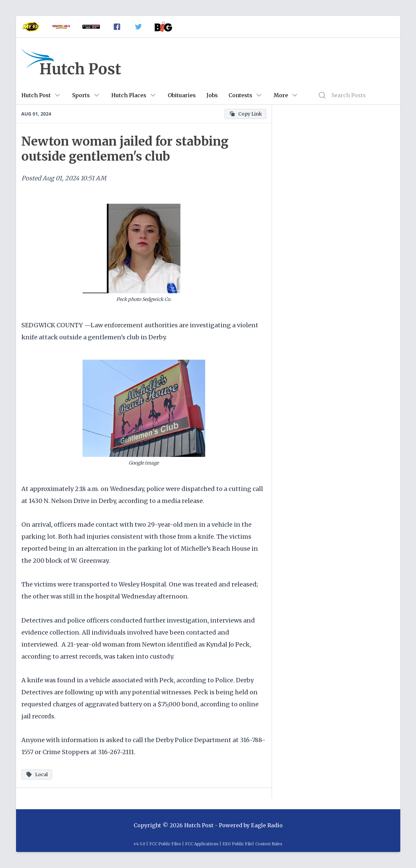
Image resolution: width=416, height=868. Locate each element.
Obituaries (182, 95)
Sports (81, 95)
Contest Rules (269, 844)
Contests (240, 95)
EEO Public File (237, 844)
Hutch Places (129, 95)
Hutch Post (36, 95)
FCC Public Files (165, 844)
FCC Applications (202, 844)
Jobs (212, 95)
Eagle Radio (267, 825)
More (281, 95)
